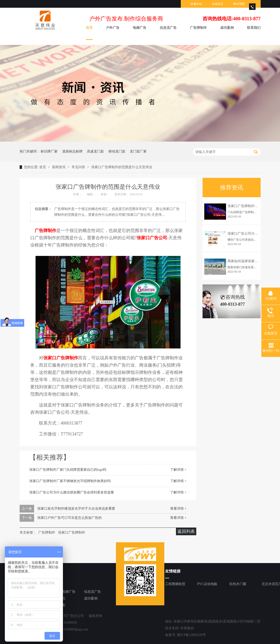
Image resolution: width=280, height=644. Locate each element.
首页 (89, 28)
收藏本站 (196, 4)
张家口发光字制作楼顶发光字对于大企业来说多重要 (76, 509)
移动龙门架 (117, 151)
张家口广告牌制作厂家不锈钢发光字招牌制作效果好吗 (70, 481)
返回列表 (186, 531)
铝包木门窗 (238, 584)
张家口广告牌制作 (72, 532)
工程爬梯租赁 (175, 584)
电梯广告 (140, 28)
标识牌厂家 (49, 151)
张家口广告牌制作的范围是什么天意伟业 (122, 167)
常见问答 (79, 167)
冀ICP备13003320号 (191, 635)
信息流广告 (168, 28)
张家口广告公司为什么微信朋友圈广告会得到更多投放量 (72, 492)
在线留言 (218, 4)
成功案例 (227, 28)
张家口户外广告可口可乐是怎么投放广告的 (69, 518)
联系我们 (254, 28)
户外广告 (113, 28)
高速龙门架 (95, 151)
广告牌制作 (198, 28)
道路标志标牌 (72, 151)
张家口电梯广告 (64, 592)
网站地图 (239, 4)
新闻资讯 (59, 167)
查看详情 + (178, 509)
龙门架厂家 (138, 151)
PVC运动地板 (207, 584)
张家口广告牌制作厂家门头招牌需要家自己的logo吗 (68, 470)
